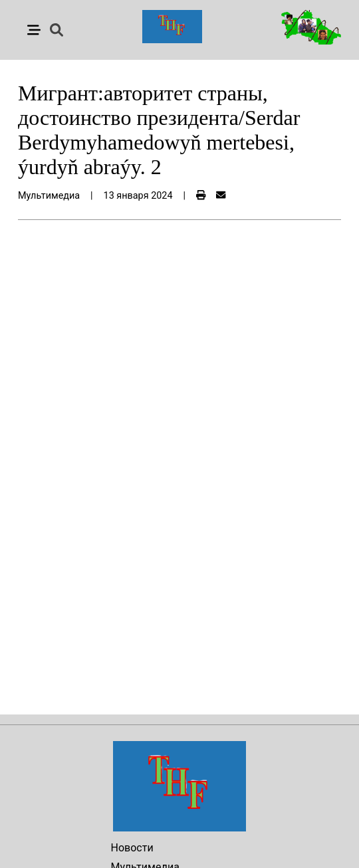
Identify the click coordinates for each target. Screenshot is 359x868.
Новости (132, 848)
